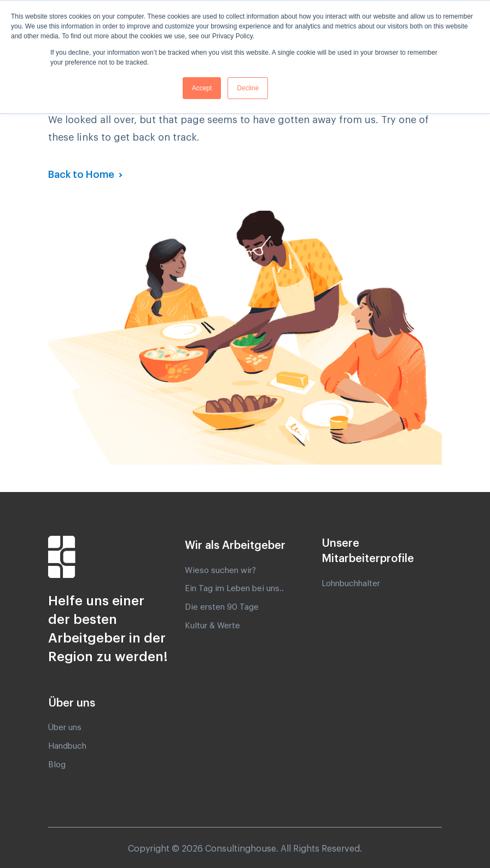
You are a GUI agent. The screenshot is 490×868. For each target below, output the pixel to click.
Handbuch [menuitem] (67, 746)
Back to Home (82, 175)
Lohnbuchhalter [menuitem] (351, 584)
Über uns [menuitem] (65, 728)
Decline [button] (248, 88)
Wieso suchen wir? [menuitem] (220, 571)
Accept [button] (202, 88)
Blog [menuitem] (57, 765)
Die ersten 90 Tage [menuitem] (222, 607)
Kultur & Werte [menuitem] (212, 626)
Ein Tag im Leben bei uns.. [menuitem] (234, 589)
